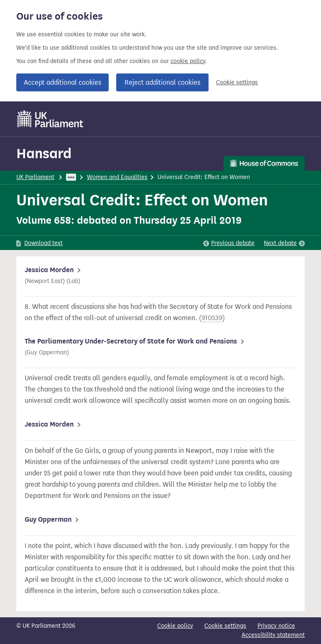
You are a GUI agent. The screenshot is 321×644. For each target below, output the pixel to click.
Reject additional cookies (162, 82)
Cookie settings (237, 82)
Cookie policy (175, 626)
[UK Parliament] (50, 119)
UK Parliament (35, 177)
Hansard (44, 153)
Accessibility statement (273, 635)
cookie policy (188, 61)
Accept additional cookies (62, 82)
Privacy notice (276, 626)
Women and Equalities (117, 177)
